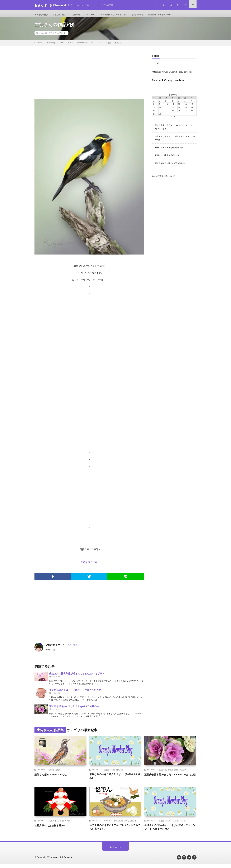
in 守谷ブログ (42, 15)
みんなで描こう (130, 824)
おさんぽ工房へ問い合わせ (164, 177)
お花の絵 (163, 772)
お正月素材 (54, 824)
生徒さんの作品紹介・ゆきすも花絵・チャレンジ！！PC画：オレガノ (170, 831)
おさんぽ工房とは (62, 15)
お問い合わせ (144, 15)
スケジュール (94, 15)
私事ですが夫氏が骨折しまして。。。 (173, 157)
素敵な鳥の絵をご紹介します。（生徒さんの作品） (115, 779)
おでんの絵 (118, 824)
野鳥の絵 (120, 772)
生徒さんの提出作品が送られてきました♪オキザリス (77, 676)
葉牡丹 (170, 772)
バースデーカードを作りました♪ (170, 149)
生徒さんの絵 (110, 772)
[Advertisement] (89, 78)
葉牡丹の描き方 (180, 772)
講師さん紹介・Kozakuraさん (53, 777)
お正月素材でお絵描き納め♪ (52, 829)
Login (157, 66)
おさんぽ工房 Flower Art (64, 861)
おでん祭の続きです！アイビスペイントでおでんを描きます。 (115, 831)
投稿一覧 (71, 647)
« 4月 (173, 119)
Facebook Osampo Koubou (169, 83)
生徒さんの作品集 (58, 36)
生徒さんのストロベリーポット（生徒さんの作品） (76, 692)
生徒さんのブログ (166, 824)
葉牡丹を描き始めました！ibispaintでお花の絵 (74, 709)
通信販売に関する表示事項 (167, 15)
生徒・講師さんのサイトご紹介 (119, 15)
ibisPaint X (109, 824)
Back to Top (116, 851)
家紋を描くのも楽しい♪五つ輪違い (171, 164)
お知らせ (79, 15)
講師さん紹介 (55, 772)
